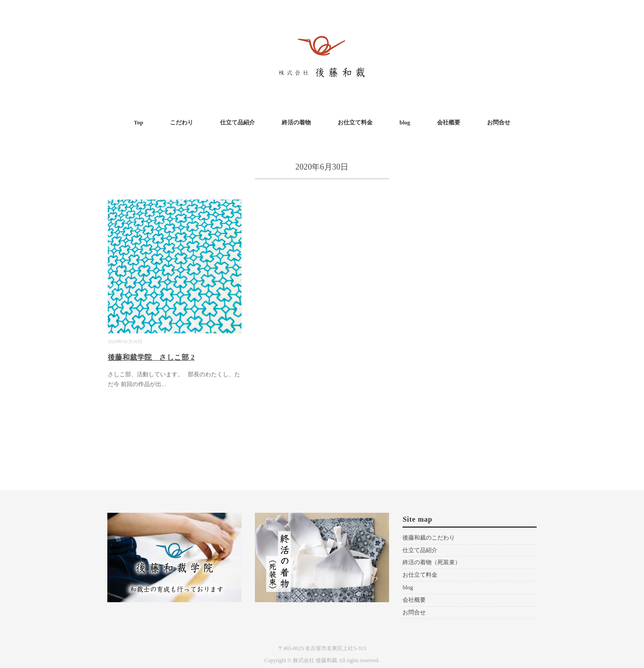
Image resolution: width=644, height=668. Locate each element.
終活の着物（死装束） (432, 562)
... (164, 384)
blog (405, 122)
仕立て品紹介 (237, 122)
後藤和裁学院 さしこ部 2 (151, 357)
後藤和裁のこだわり (429, 538)
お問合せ (499, 122)
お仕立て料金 (355, 122)
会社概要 (449, 122)
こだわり (182, 122)
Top (138, 122)
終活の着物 (296, 122)
